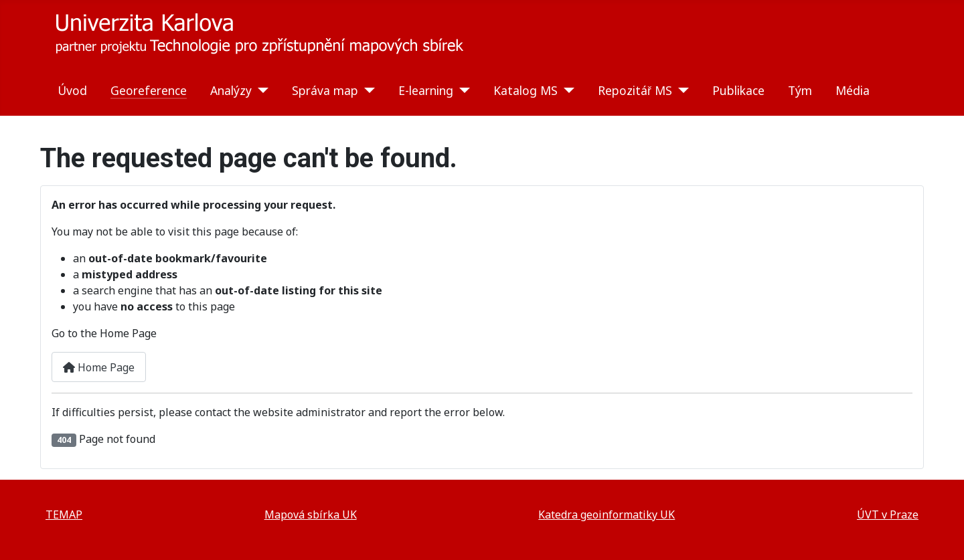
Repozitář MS (635, 90)
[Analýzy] (260, 90)
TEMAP (64, 515)
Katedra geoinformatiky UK (607, 515)
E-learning (426, 90)
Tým (800, 90)
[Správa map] (367, 90)
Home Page (99, 367)
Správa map (325, 90)
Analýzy (231, 90)
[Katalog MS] (566, 90)
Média (853, 90)
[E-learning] (462, 90)
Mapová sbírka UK (311, 515)
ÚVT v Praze (888, 515)
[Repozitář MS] (680, 90)
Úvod (72, 90)
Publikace (738, 90)
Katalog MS (526, 90)
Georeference (149, 90)
